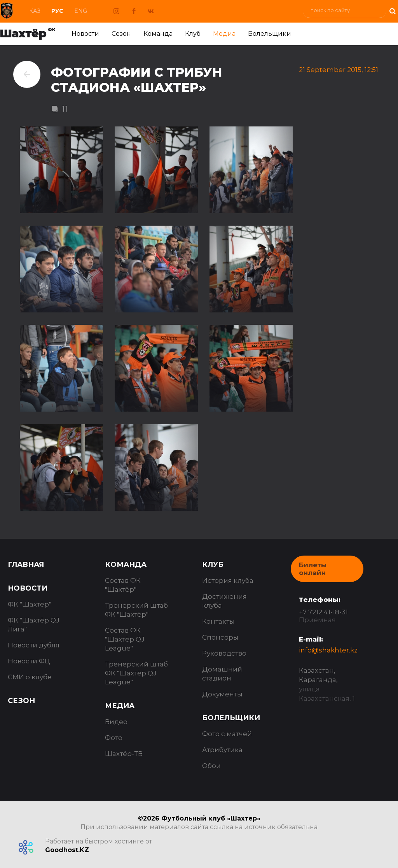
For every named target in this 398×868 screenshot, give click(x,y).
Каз (35, 11)
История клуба (228, 580)
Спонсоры (220, 637)
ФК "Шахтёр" (30, 604)
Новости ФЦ (29, 661)
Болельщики (270, 34)
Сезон (121, 34)
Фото (114, 738)
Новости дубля (34, 645)
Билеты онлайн (313, 569)
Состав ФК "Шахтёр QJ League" (125, 639)
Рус (57, 11)
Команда (158, 34)
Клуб (193, 34)
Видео (116, 722)
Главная (26, 565)
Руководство (224, 653)
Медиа (224, 34)
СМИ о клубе (30, 677)
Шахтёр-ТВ (124, 754)
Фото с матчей (227, 734)
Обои (211, 766)
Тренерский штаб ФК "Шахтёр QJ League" (136, 673)
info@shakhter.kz (328, 650)
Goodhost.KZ (67, 850)
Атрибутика (222, 750)
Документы (222, 694)
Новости (85, 34)
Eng (81, 11)
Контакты (218, 621)
